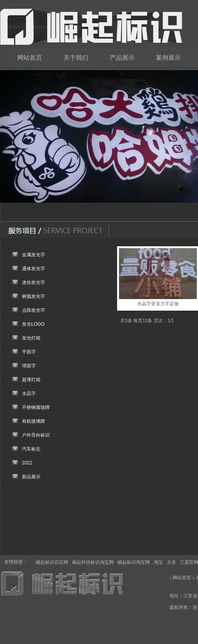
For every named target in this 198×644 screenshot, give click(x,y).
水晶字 (29, 393)
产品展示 (122, 58)
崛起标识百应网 (52, 562)
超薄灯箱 (31, 380)
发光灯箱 (31, 338)
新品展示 (31, 477)
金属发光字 (34, 255)
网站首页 (30, 58)
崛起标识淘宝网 (134, 562)
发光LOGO (33, 324)
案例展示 (168, 58)
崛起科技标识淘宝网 (93, 562)
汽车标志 (31, 449)
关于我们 (76, 58)
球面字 (29, 366)
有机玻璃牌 (34, 421)
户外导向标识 (36, 435)
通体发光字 (34, 269)
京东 (171, 562)
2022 (27, 463)
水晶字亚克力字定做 (158, 304)
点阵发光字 (34, 310)
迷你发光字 (34, 282)
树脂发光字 (34, 296)
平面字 (29, 352)
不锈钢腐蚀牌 (36, 407)
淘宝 (158, 562)
